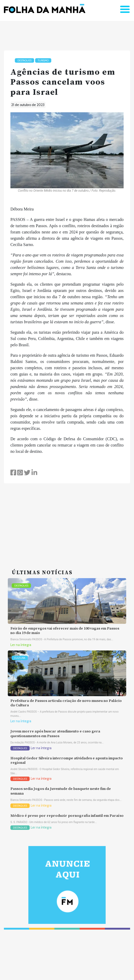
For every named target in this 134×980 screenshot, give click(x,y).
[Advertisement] (67, 520)
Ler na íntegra (21, 645)
